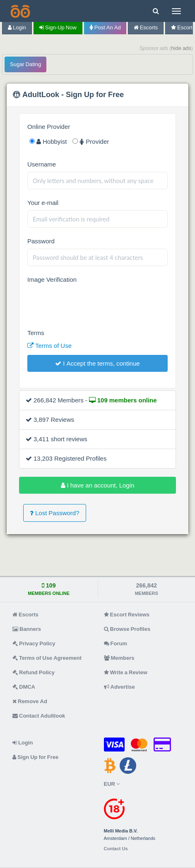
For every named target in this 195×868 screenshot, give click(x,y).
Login (17, 27)
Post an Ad (105, 27)
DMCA (24, 687)
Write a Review (126, 672)
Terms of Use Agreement (47, 658)
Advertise (119, 687)
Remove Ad (30, 701)
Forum (116, 643)
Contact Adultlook (39, 716)
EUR (112, 784)
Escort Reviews (127, 615)
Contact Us (116, 849)
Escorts (146, 27)
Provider (91, 141)
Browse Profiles (127, 629)
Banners (27, 629)
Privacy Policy (34, 643)
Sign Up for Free (35, 757)
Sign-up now (58, 27)
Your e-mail (43, 203)
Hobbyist (48, 141)
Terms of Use (49, 346)
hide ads (181, 48)
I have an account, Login (98, 485)
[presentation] (90, 303)
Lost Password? (55, 513)
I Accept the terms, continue (97, 363)
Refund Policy (34, 672)
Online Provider (49, 127)
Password (41, 241)
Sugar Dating (25, 64)
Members (119, 658)
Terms (36, 333)
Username (42, 164)
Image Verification (52, 279)
